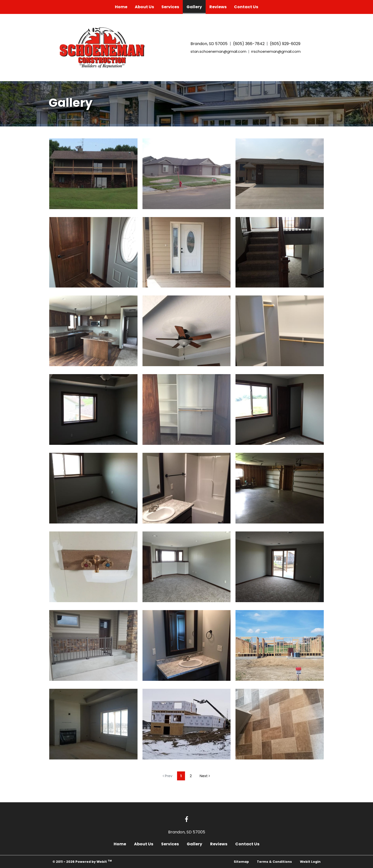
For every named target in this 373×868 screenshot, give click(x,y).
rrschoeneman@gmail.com (276, 52)
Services (170, 7)
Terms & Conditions (274, 862)
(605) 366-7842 (249, 44)
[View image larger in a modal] (93, 174)
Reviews (218, 7)
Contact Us (246, 7)
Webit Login (310, 862)
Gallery (196, 6)
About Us (144, 7)
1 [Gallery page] (181, 776)
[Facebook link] (186, 820)
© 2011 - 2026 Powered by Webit (82, 861)
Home (121, 7)
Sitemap (241, 862)
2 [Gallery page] (191, 776)
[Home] (104, 47)
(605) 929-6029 (285, 44)
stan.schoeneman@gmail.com (218, 52)
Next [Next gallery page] (205, 776)
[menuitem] (121, 7)
